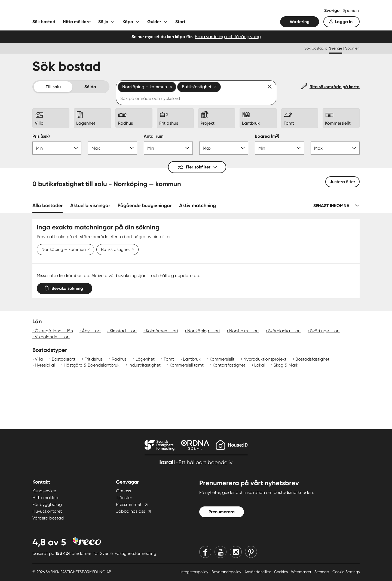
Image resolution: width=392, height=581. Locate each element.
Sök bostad (44, 22)
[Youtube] (220, 552)
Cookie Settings (346, 572)
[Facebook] (205, 552)
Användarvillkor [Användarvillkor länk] (258, 572)
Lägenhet (145, 359)
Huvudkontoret (47, 511)
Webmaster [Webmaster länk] (302, 572)
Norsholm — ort (244, 331)
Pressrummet (129, 504)
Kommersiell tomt (187, 365)
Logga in (344, 22)
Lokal (259, 365)
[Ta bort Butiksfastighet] (132, 250)
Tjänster (124, 498)
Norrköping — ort (204, 331)
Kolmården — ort (162, 331)
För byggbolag (47, 504)
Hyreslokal (45, 365)
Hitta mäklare (77, 22)
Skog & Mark (286, 365)
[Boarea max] (335, 148)
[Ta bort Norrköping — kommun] (88, 250)
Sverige (332, 10)
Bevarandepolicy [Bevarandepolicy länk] (227, 572)
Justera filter (342, 182)
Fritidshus (94, 359)
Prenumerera (222, 512)
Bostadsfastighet (312, 359)
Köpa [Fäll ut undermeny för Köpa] (128, 22)
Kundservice (44, 491)
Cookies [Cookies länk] (281, 572)
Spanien (351, 10)
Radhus (119, 359)
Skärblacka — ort (285, 331)
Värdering (300, 22)
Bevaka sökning (65, 287)
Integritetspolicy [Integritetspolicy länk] (195, 572)
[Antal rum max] (224, 148)
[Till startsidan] (87, 11)
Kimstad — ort (123, 331)
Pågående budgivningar (145, 205)
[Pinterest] (251, 552)
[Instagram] (236, 552)
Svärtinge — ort (325, 331)
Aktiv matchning (197, 205)
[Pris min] (57, 148)
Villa (39, 359)
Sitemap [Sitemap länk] (322, 572)
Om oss (123, 491)
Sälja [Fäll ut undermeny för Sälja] (103, 22)
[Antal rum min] (168, 148)
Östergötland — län (54, 331)
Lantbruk (192, 359)
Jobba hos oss (131, 511)
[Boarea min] (279, 148)
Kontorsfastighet (229, 365)
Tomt (169, 359)
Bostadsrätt (64, 359)
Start (180, 22)
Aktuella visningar (90, 205)
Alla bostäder (48, 205)
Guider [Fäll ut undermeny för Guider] (154, 22)
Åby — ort (91, 331)
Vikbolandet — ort (52, 337)
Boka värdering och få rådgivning (228, 37)
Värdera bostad (48, 518)
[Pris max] (112, 148)
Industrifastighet (145, 365)
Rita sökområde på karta (335, 87)
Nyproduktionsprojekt (265, 359)
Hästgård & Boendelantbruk (92, 365)
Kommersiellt (222, 359)
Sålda (90, 87)
